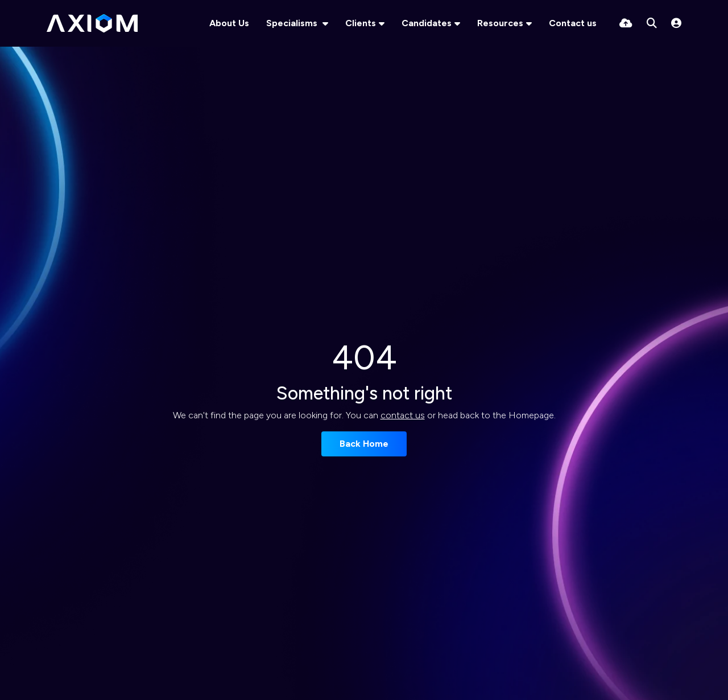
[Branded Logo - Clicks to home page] (92, 23)
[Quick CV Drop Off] (626, 23)
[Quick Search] (652, 23)
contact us (403, 415)
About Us (229, 23)
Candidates (427, 23)
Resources (500, 23)
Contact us (573, 23)
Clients (361, 23)
